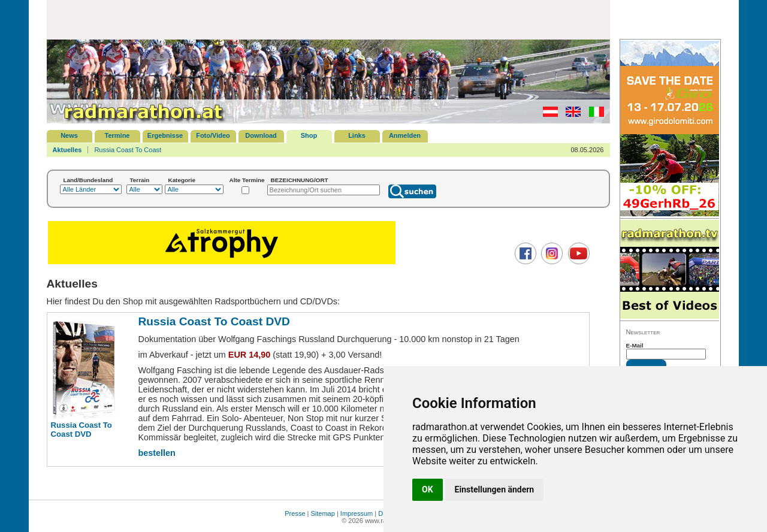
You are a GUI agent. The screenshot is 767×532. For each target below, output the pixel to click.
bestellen (157, 453)
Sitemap (323, 513)
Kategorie (182, 180)
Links (357, 135)
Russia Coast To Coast (128, 150)
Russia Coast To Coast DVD (81, 430)
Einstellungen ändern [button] (495, 489)
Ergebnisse (165, 135)
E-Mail (635, 345)
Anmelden (405, 135)
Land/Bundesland (88, 180)
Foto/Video (213, 135)
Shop (309, 135)
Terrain (140, 180)
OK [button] (428, 489)
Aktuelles (67, 150)
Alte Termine (247, 180)
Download (261, 135)
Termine (117, 135)
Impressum (357, 513)
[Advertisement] (328, 19)
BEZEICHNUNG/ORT (300, 180)
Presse (295, 513)
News (69, 135)
